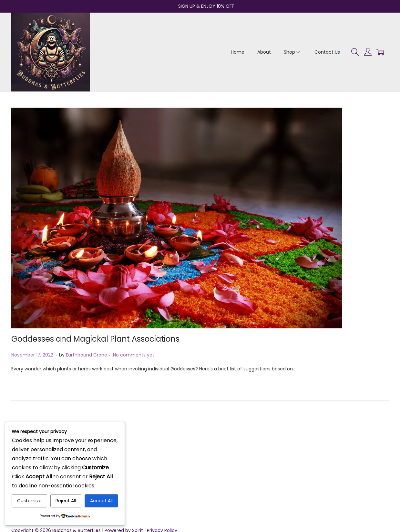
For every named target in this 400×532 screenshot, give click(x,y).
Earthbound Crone (87, 355)
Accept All (101, 501)
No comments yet (134, 355)
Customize (29, 501)
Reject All (66, 501)
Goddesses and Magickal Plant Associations (95, 339)
